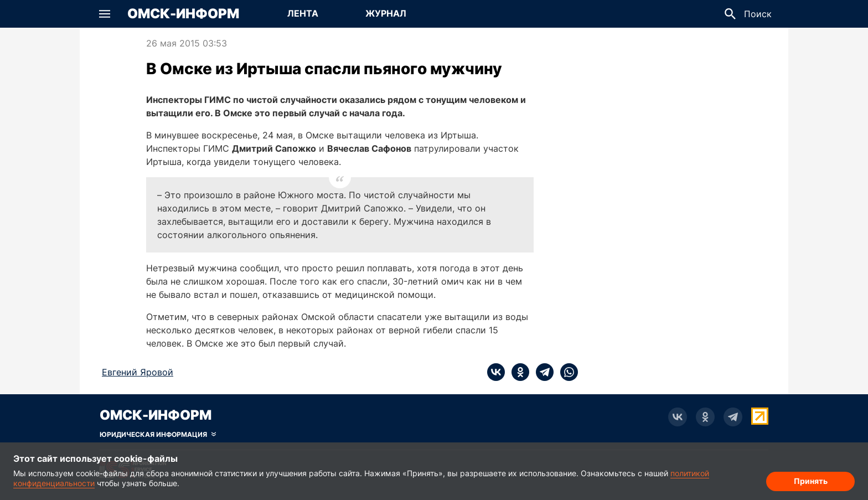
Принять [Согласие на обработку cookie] (811, 481)
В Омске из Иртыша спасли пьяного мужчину (324, 69)
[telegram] (541, 372)
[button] (105, 14)
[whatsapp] (566, 372)
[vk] (496, 372)
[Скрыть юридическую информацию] (158, 435)
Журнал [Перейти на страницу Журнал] (386, 13)
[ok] (517, 372)
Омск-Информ (183, 14)
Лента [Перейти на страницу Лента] (303, 13)
